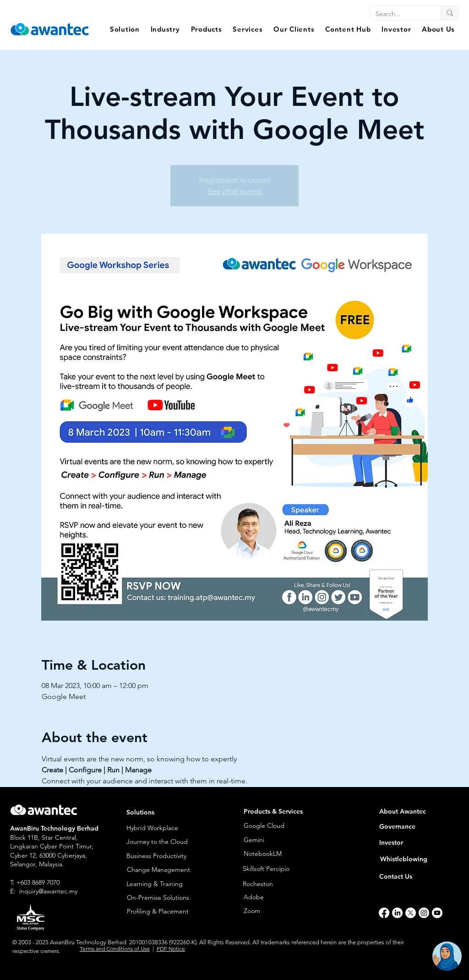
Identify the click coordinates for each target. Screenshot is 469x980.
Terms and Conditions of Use (115, 949)
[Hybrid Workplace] (163, 828)
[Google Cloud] (277, 826)
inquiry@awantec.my (48, 891)
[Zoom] (277, 911)
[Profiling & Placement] (163, 911)
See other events (235, 191)
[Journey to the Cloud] (163, 842)
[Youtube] (437, 913)
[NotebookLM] (266, 854)
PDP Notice (171, 949)
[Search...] (398, 14)
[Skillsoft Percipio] (285, 869)
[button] (125, 29)
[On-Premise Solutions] (163, 898)
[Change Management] (163, 870)
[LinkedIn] (397, 913)
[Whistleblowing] (411, 859)
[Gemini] (266, 840)
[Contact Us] (410, 877)
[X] (411, 913)
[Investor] (415, 843)
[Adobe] (274, 897)
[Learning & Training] (163, 884)
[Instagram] (424, 913)
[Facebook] (384, 913)
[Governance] (415, 827)
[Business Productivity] (163, 856)
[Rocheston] (285, 884)
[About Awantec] (415, 812)
